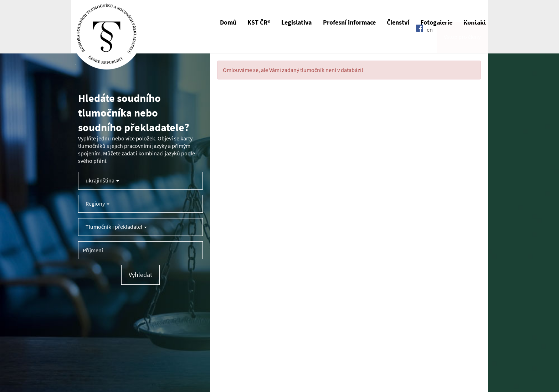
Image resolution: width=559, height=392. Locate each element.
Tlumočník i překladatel (116, 227)
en (430, 44)
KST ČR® (259, 22)
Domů (228, 22)
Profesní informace (349, 22)
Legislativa (296, 22)
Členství (398, 22)
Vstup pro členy (462, 44)
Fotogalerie (436, 22)
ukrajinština (102, 180)
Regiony (98, 204)
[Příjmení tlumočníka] (140, 250)
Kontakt (475, 22)
